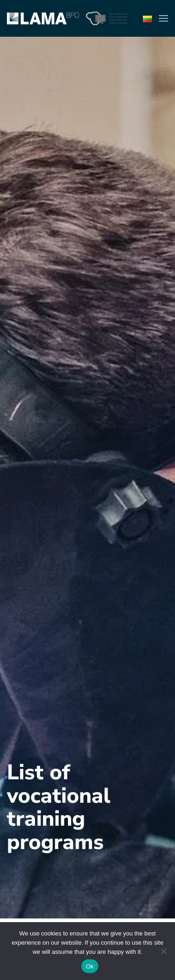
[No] (164, 951)
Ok (90, 966)
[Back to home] (43, 18)
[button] (164, 18)
